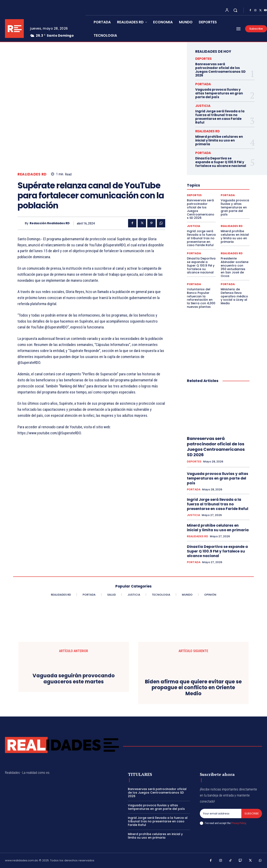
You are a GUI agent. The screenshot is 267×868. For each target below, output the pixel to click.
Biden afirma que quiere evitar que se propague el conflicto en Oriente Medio (193, 688)
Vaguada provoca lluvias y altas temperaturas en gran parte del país (219, 93)
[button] (235, 10)
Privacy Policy (238, 823)
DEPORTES (203, 59)
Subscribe (252, 814)
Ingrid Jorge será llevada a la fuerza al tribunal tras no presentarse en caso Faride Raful (220, 117)
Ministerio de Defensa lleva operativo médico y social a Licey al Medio (234, 296)
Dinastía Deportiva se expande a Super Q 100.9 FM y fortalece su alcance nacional (221, 162)
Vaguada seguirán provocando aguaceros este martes (74, 679)
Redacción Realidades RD (50, 223)
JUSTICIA (203, 106)
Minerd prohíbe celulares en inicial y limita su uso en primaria (219, 140)
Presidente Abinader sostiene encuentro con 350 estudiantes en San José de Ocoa (235, 267)
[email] (221, 814)
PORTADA (203, 84)
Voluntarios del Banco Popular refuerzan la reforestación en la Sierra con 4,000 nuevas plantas (201, 298)
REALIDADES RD (32, 174)
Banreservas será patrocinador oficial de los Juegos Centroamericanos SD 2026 (220, 70)
